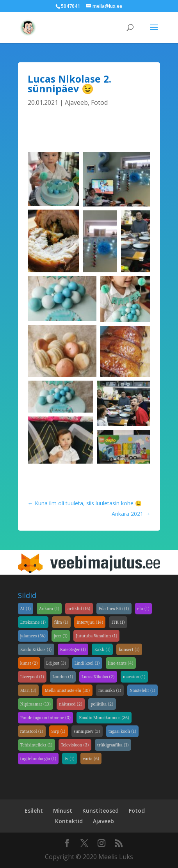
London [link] (63, 677)
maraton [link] (134, 677)
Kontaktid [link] (69, 821)
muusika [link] (110, 690)
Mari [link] (28, 690)
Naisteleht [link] (142, 690)
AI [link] (26, 609)
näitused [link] (71, 704)
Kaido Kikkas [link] (36, 649)
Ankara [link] (49, 609)
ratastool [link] (32, 731)
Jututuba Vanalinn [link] (96, 636)
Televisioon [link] (75, 745)
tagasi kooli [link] (123, 731)
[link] (28, 27)
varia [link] (91, 759)
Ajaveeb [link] (76, 102)
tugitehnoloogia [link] (38, 759)
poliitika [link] (102, 704)
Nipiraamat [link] (36, 704)
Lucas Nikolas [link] (98, 677)
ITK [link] (118, 622)
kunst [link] (29, 663)
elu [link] (143, 609)
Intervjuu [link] (90, 622)
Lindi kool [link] (87, 663)
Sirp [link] (59, 731)
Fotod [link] (99, 102)
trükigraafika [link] (113, 745)
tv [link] (69, 759)
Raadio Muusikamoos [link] (104, 718)
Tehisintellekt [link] (36, 745)
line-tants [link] (121, 663)
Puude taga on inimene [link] (46, 718)
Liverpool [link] (32, 677)
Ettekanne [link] (33, 622)
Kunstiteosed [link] (101, 811)
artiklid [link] (79, 609)
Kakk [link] (102, 649)
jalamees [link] (33, 636)
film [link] (61, 622)
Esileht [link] (34, 811)
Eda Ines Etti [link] (114, 609)
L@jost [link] (56, 663)
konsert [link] (129, 649)
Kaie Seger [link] (73, 649)
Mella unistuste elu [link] (67, 690)
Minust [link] (63, 811)
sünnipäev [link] (87, 731)
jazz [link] (61, 636)
